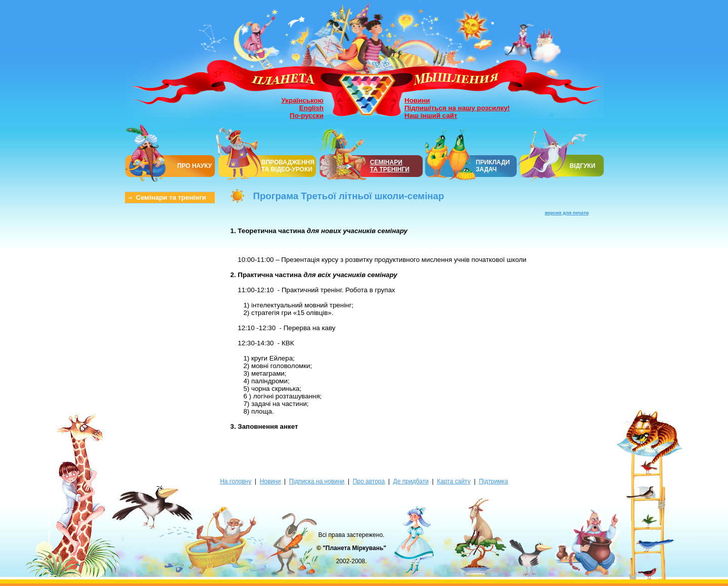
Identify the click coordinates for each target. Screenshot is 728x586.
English (311, 108)
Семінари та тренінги (171, 197)
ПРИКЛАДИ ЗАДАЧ (493, 166)
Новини (417, 100)
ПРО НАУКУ (195, 166)
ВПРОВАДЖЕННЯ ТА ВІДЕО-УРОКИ (288, 166)
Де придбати (411, 481)
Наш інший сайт (431, 116)
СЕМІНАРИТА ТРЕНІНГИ (390, 166)
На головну (236, 481)
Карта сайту (453, 481)
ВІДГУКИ (583, 166)
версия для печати (567, 213)
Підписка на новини (317, 481)
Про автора (369, 481)
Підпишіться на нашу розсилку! (457, 108)
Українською (303, 100)
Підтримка (493, 481)
